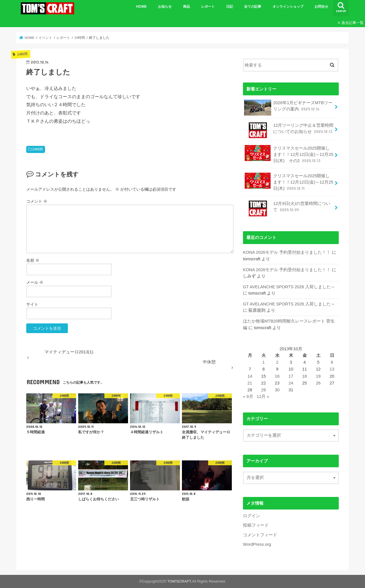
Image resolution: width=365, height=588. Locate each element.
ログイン (252, 516)
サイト (32, 304)
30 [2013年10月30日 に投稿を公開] (277, 390)
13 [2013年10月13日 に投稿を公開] (332, 369)
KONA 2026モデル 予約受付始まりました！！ (287, 252)
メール (35, 282)
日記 (230, 7)
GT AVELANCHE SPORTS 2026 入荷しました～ (289, 287)
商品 (186, 7)
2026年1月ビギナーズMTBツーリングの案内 (288, 108)
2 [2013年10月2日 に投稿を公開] (277, 362)
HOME (141, 7)
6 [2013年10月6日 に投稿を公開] (332, 362)
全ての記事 (253, 7)
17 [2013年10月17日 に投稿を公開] (291, 376)
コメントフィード (260, 535)
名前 (33, 260)
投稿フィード (256, 525)
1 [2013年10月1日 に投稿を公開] (263, 362)
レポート (208, 7)
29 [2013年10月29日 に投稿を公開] (264, 390)
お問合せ (321, 7)
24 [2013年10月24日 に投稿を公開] (291, 383)
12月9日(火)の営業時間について (287, 208)
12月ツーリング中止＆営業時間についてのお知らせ (289, 130)
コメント (37, 201)
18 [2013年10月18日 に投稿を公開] (305, 376)
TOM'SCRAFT (179, 581)
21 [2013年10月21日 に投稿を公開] (250, 383)
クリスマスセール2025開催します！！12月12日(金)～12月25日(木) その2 (289, 154)
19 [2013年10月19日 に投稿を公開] (318, 376)
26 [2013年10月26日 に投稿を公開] (318, 383)
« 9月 (248, 396)
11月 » (263, 396)
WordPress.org (257, 544)
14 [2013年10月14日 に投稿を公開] (250, 376)
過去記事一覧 (352, 23)
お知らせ (165, 7)
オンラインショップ (288, 7)
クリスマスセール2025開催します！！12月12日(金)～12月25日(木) (289, 182)
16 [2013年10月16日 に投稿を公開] (277, 376)
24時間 (38, 149)
